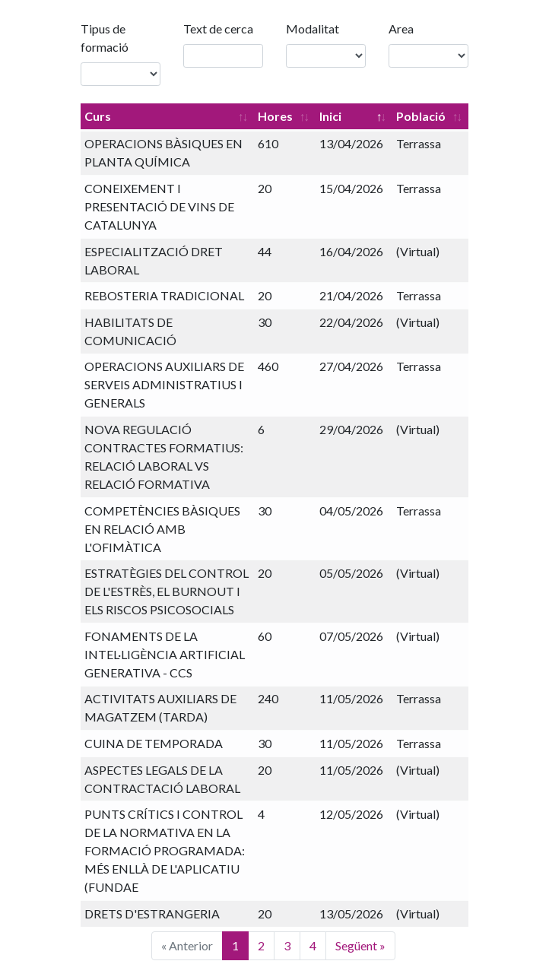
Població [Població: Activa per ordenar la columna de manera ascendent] (421, 116)
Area (401, 29)
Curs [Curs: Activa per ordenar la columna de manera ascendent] (98, 116)
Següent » (360, 945)
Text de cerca (218, 29)
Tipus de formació (105, 38)
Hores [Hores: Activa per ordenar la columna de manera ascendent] (275, 116)
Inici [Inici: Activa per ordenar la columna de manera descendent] (330, 116)
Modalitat (313, 29)
